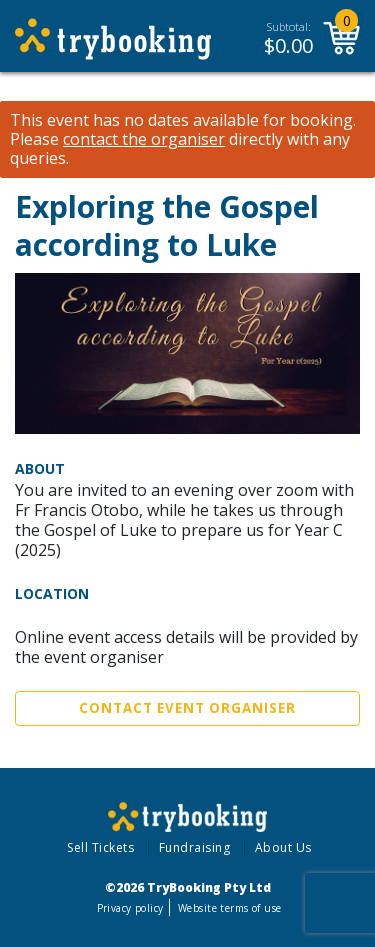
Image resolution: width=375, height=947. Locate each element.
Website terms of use (229, 908)
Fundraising (195, 847)
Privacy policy (130, 908)
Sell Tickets (100, 847)
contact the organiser (144, 139)
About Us (283, 847)
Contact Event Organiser (187, 708)
